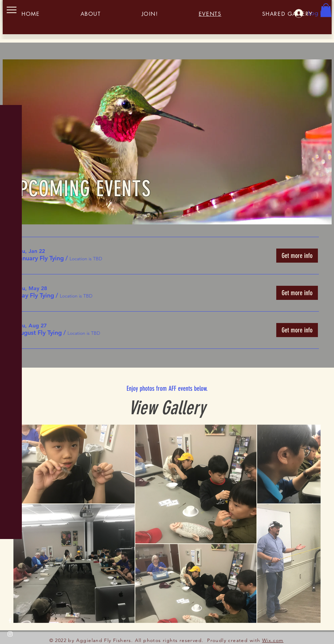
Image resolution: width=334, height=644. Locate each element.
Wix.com (273, 640)
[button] (12, 10)
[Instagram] (10, 634)
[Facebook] (10, 621)
